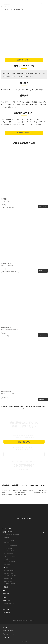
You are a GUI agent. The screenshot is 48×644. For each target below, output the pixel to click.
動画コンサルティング (9, 578)
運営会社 (5, 627)
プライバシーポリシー (9, 634)
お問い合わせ (6, 613)
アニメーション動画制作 (9, 562)
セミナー (5, 597)
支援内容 (5, 568)
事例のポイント (43, 207)
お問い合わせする (24, 442)
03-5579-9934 (24, 465)
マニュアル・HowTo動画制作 (10, 546)
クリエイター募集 (8, 631)
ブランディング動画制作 (9, 540)
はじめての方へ (7, 529)
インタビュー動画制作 (9, 551)
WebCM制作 (6, 538)
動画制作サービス (8, 532)
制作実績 (5, 587)
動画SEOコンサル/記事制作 (10, 584)
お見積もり (6, 609)
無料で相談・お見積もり (24, 60)
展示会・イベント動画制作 (10, 556)
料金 (4, 590)
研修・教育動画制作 (8, 554)
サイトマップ (6, 637)
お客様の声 (6, 594)
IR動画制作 (6, 559)
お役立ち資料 (6, 600)
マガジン (6, 606)
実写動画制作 (7, 564)
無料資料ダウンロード (9, 603)
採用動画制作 (7, 543)
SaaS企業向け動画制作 (9, 570)
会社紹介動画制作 (8, 548)
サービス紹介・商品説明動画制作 (11, 535)
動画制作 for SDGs (8, 581)
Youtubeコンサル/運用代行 (10, 576)
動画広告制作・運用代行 (9, 573)
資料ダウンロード (24, 454)
